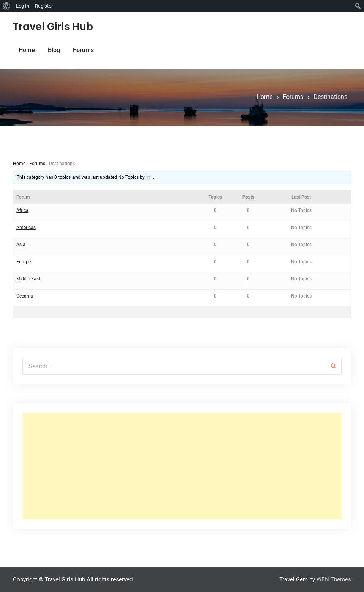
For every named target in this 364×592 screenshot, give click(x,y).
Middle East (28, 279)
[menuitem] (7, 6)
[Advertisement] (182, 466)
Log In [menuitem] (23, 6)
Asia (21, 245)
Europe (24, 262)
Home (27, 50)
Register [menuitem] (44, 6)
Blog (54, 50)
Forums (83, 50)
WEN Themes (334, 579)
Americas (26, 228)
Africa (22, 210)
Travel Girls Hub (53, 27)
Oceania (25, 296)
